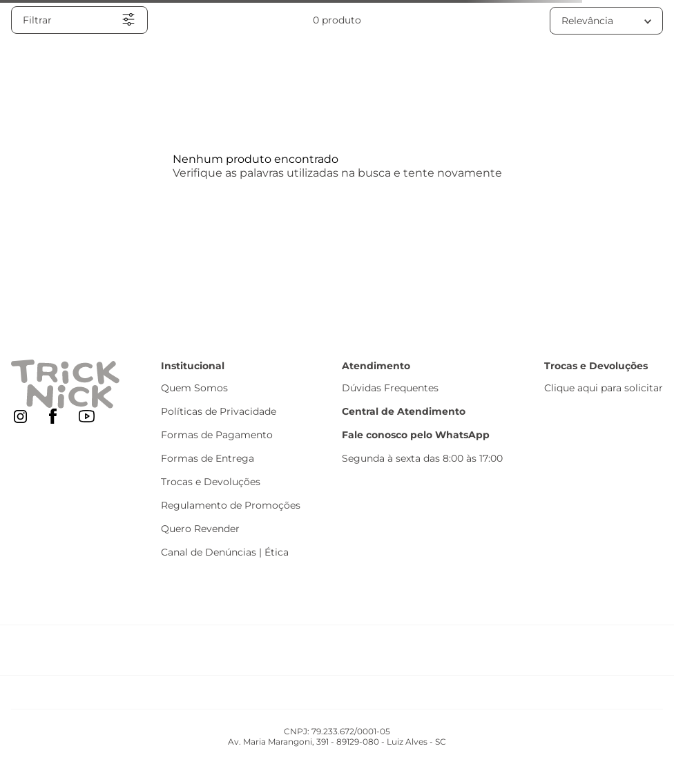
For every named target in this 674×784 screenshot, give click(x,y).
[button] (79, 20)
